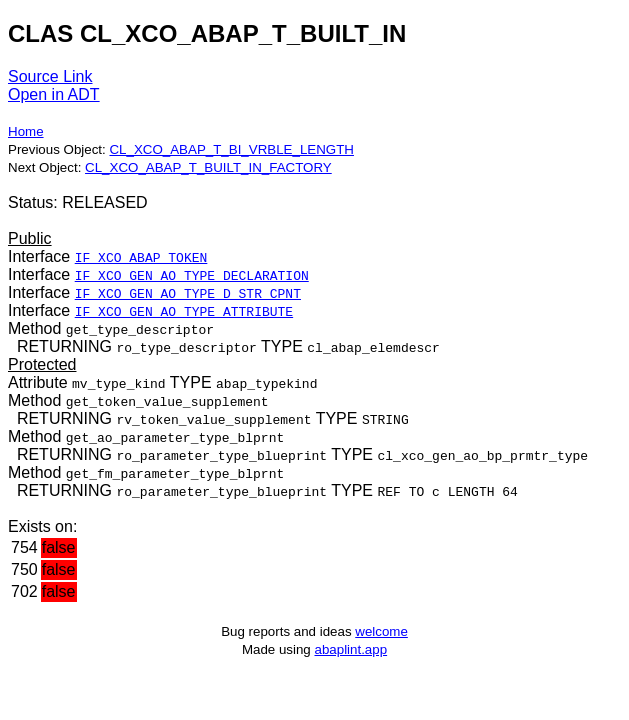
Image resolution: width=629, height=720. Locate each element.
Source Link (50, 76)
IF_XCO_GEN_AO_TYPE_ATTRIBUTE (184, 311)
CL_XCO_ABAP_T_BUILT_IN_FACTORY (208, 167)
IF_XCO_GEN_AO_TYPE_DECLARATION (192, 275)
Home (26, 131)
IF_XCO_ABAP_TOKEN (141, 257)
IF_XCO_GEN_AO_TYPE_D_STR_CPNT (188, 293)
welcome (381, 631)
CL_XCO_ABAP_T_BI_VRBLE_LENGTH (231, 149)
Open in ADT (54, 94)
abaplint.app (350, 649)
